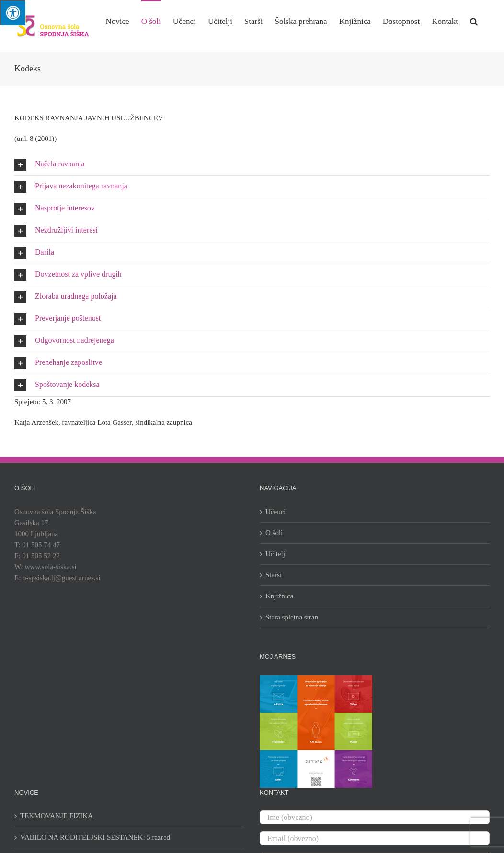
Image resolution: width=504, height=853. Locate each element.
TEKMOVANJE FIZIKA (57, 816)
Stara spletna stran (292, 617)
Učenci (275, 512)
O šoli (274, 533)
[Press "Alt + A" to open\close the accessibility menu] (13, 13)
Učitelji (276, 554)
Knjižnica (279, 596)
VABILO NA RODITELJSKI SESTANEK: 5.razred (95, 837)
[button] (474, 21)
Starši (274, 575)
